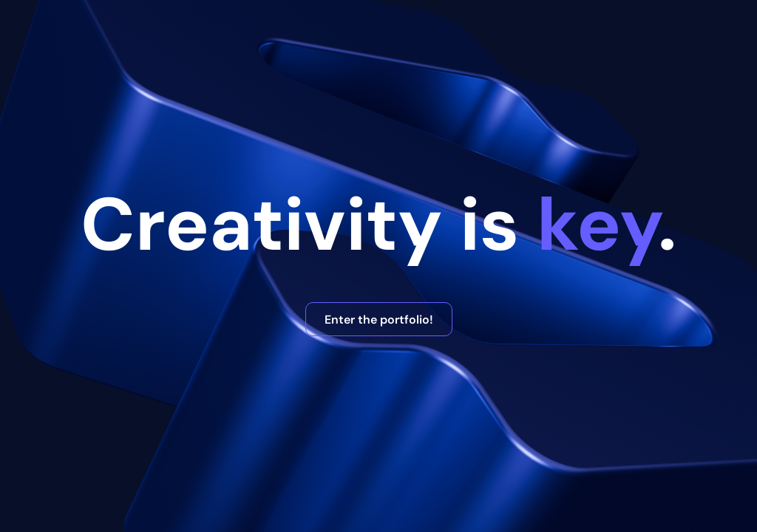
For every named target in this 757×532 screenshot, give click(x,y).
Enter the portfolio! (379, 319)
